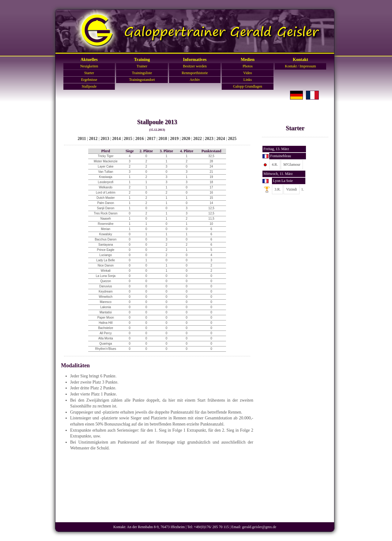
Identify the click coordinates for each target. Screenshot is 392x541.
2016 (140, 139)
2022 (198, 139)
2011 (82, 139)
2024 (221, 139)
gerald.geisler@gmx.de (259, 527)
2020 (186, 139)
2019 (174, 139)
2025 (232, 139)
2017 (151, 139)
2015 (128, 139)
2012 (93, 139)
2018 (163, 139)
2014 (116, 139)
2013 (105, 139)
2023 (209, 139)
